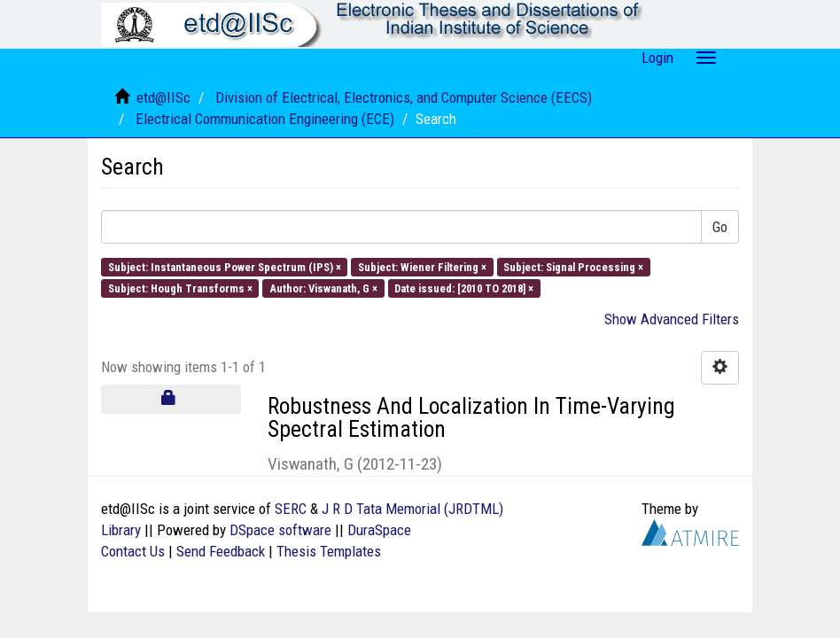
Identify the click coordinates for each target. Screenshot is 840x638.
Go (720, 227)
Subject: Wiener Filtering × (422, 266)
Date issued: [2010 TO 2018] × (464, 288)
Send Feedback (221, 551)
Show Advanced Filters (672, 319)
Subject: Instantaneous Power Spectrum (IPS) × (225, 266)
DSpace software (280, 530)
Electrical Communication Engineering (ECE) (265, 119)
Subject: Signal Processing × (573, 266)
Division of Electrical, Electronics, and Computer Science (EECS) (404, 97)
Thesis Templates (329, 551)
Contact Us (133, 551)
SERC (291, 509)
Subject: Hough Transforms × (180, 288)
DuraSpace (379, 530)
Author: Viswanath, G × (323, 288)
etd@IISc (163, 97)
